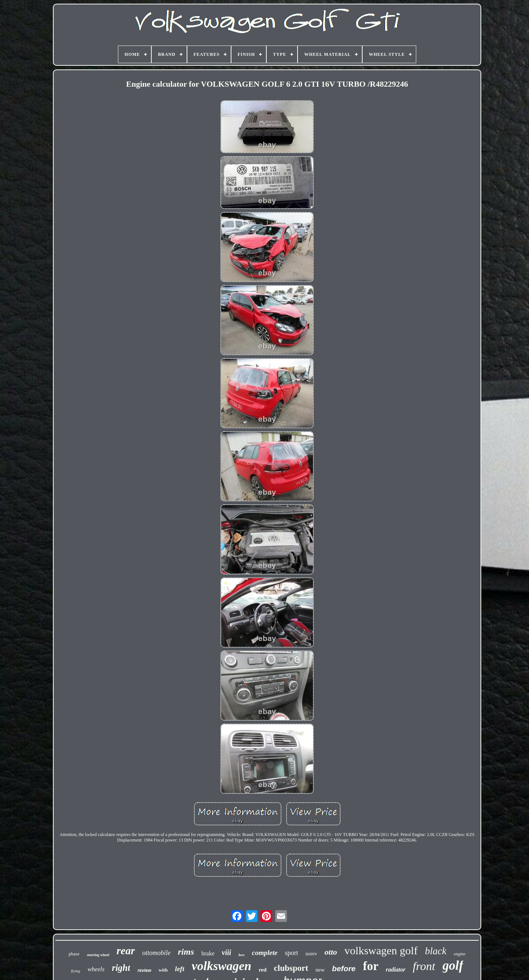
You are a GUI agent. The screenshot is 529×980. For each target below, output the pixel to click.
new (320, 970)
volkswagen (222, 966)
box (242, 955)
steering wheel (98, 955)
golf (453, 965)
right (121, 968)
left (179, 969)
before (344, 968)
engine (460, 954)
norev (311, 954)
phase (74, 954)
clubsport (291, 968)
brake (208, 953)
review (144, 970)
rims (186, 952)
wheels (96, 969)
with (163, 970)
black (436, 951)
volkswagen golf (381, 950)
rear (126, 951)
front (424, 966)
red (262, 970)
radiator (395, 970)
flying (75, 971)
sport (291, 953)
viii (227, 952)
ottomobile (156, 953)
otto (331, 952)
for (371, 966)
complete (265, 953)
